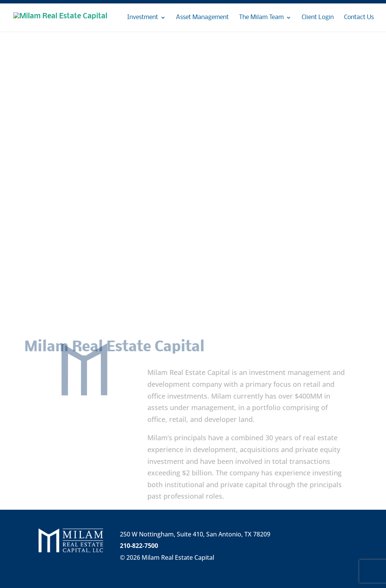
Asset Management (202, 18)
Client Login (318, 18)
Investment (143, 18)
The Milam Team (261, 18)
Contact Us (359, 18)
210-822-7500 (139, 546)
